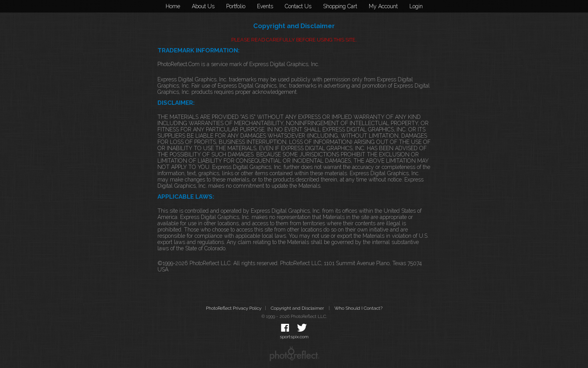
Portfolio (236, 6)
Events (265, 6)
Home (173, 6)
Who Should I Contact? (358, 308)
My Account (383, 6)
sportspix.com (294, 337)
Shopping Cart (340, 6)
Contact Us (298, 6)
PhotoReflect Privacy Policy (234, 308)
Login (416, 6)
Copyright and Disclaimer (298, 308)
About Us (203, 6)
